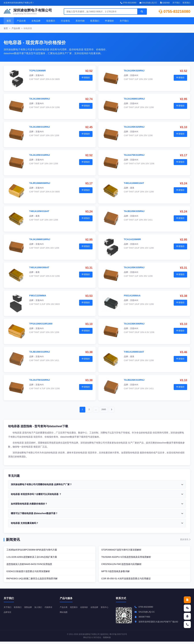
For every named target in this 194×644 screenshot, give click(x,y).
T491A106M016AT (134, 352)
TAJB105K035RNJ (134, 211)
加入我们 (40, 610)
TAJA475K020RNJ (40, 380)
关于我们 (176, 3)
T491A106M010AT (134, 183)
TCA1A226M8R (132, 239)
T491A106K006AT (39, 267)
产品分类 (21, 21)
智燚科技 (107, 640)
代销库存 (8, 615)
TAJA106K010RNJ (40, 127)
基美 (132, 188)
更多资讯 (185, 539)
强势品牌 (30, 610)
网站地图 (75, 615)
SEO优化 (97, 640)
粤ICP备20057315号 (118, 637)
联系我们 (186, 3)
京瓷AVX (40, 75)
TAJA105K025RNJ (134, 127)
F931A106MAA (132, 295)
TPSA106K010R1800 (41, 324)
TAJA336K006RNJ (134, 324)
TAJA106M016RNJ (40, 239)
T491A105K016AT (39, 211)
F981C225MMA (38, 295)
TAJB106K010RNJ (40, 352)
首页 (9, 21)
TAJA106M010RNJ (134, 99)
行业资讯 (65, 21)
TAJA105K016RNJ (40, 155)
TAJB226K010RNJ (134, 380)
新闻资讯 (13, 540)
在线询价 (165, 3)
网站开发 (87, 640)
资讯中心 (64, 615)
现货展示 (51, 21)
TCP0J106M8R (37, 71)
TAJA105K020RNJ (134, 71)
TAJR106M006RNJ (40, 183)
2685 (104, 409)
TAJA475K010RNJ (134, 155)
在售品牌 (36, 21)
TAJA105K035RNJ (134, 267)
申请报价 (109, 21)
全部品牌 (97, 610)
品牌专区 (19, 615)
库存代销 (80, 21)
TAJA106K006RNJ (40, 99)
